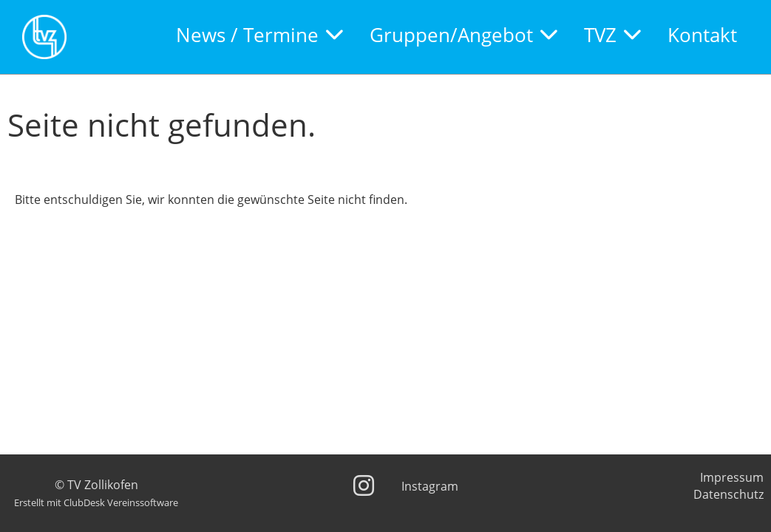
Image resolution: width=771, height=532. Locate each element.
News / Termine (259, 35)
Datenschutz (728, 494)
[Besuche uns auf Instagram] (364, 485)
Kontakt (702, 35)
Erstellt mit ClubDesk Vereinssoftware (96, 502)
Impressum (732, 477)
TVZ (612, 35)
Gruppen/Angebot (463, 35)
